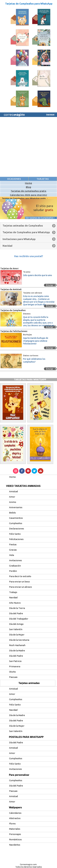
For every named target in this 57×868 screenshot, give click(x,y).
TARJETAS (43, 179)
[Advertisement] (28, 147)
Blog (28, 187)
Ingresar (50, 114)
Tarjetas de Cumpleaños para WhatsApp (29, 4)
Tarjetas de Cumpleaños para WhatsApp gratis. (24, 198)
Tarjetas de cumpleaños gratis (28, 191)
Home (28, 183)
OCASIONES (14, 179)
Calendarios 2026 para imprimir (29, 195)
